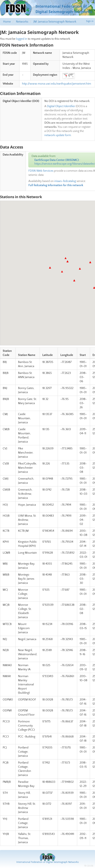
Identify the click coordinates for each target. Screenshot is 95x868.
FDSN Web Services (41, 171)
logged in (22, 39)
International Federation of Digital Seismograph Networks (47, 862)
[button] (90, 262)
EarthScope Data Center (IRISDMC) (57, 160)
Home (7, 22)
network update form (58, 135)
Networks (22, 22)
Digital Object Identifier (61, 106)
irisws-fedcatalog (65, 181)
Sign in (90, 21)
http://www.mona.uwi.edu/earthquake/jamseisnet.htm (57, 84)
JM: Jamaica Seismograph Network (55, 22)
